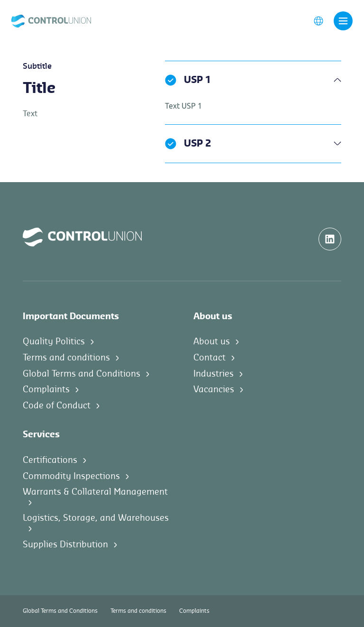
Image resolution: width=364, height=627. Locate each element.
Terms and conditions (66, 358)
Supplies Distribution (65, 544)
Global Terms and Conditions (82, 374)
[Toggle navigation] (343, 21)
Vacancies (214, 389)
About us (212, 341)
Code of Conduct (57, 406)
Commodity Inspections (71, 476)
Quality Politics (54, 341)
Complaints (46, 389)
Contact (209, 358)
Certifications (50, 460)
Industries (214, 374)
